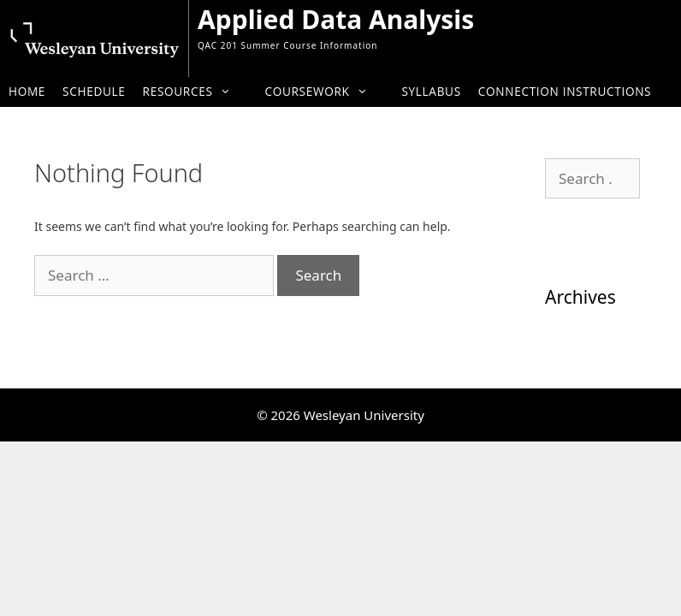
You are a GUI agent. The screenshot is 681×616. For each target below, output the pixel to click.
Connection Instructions (565, 91)
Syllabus (431, 91)
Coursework (324, 91)
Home (27, 91)
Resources (195, 91)
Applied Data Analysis (336, 19)
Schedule (94, 91)
